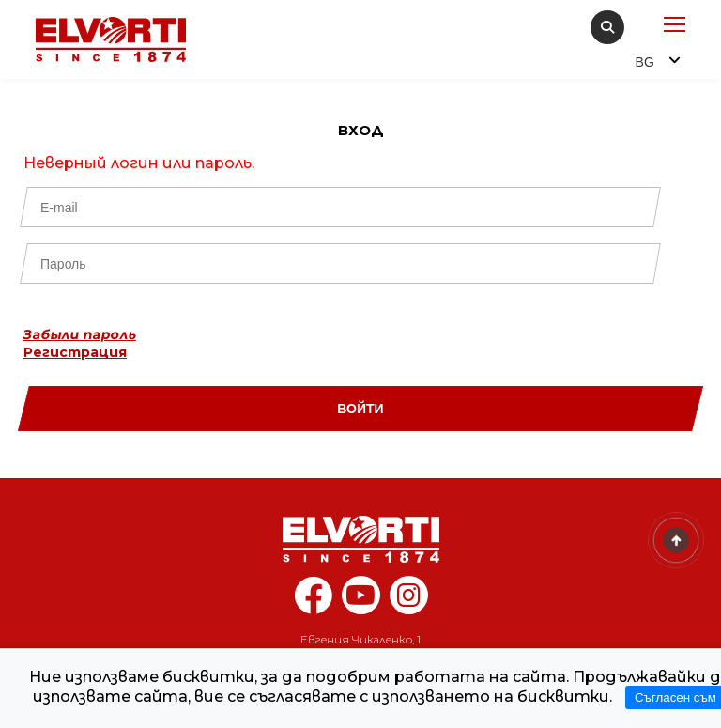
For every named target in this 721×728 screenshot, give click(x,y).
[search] (607, 27)
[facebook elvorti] (313, 605)
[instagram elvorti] (409, 595)
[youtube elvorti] (361, 595)
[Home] (360, 539)
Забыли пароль (80, 334)
